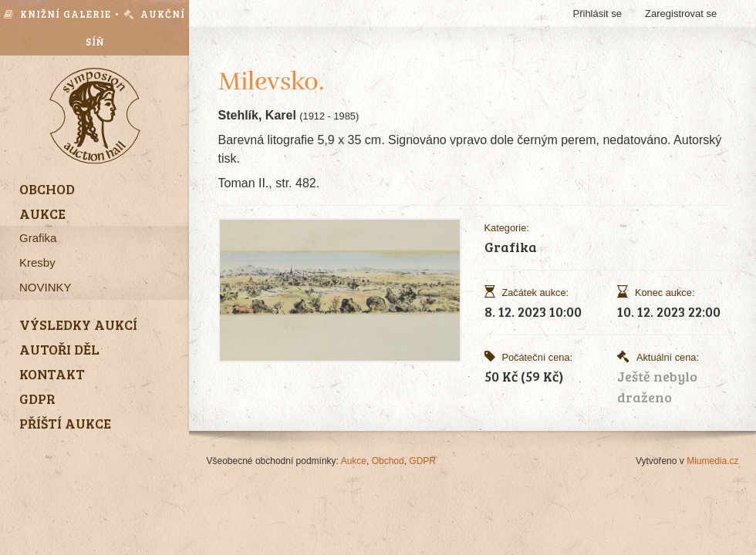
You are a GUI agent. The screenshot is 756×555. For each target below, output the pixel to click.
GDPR (422, 461)
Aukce (354, 461)
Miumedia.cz (712, 461)
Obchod (388, 461)
